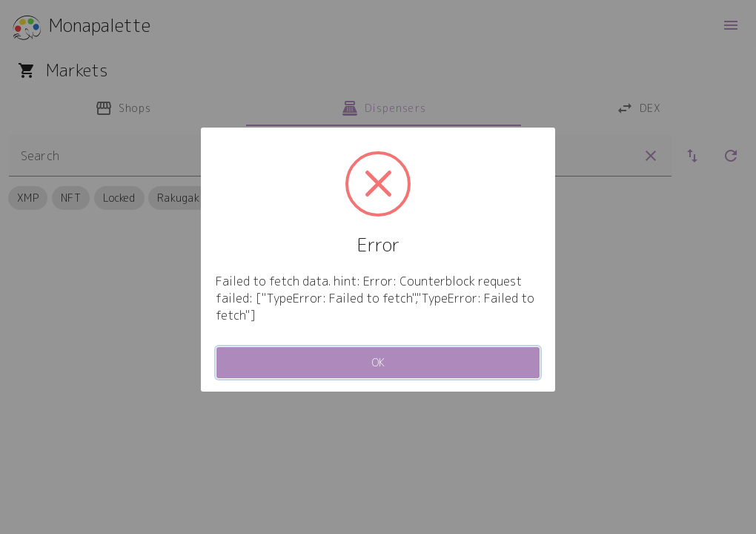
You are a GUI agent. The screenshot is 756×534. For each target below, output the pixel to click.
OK (378, 362)
